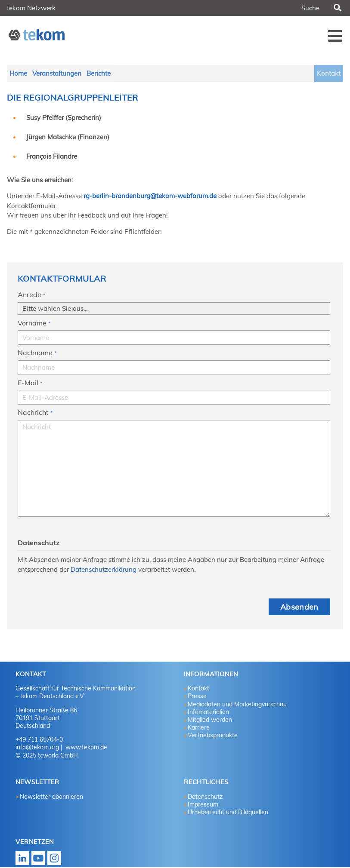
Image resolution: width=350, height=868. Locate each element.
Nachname (37, 354)
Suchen (337, 8)
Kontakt (328, 74)
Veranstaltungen (58, 74)
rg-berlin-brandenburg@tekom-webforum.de (150, 197)
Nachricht (35, 414)
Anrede (31, 296)
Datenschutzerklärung (104, 570)
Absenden (299, 608)
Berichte (101, 74)
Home (19, 74)
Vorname (34, 325)
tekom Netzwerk (31, 8)
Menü (335, 36)
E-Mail (30, 384)
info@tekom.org (37, 748)
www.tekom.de (85, 748)
